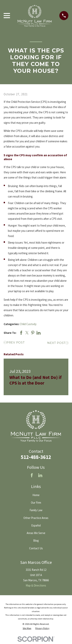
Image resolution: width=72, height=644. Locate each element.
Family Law (36, 510)
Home (36, 495)
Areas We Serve (36, 533)
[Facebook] (32, 475)
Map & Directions (36, 585)
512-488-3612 (36, 457)
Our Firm (36, 503)
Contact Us (36, 548)
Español (36, 525)
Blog (36, 541)
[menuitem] (27, 628)
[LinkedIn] (40, 475)
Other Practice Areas (36, 518)
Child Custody (28, 324)
